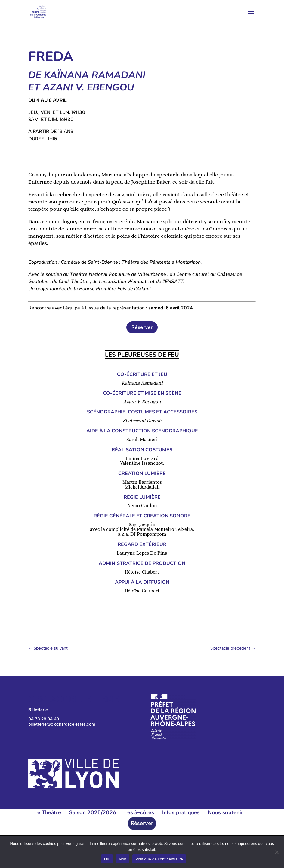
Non (123, 859)
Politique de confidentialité (159, 859)
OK (107, 859)
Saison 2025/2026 (93, 812)
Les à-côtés (139, 812)
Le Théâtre (48, 812)
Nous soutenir (225, 812)
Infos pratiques (181, 812)
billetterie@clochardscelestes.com (62, 724)
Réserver (142, 327)
